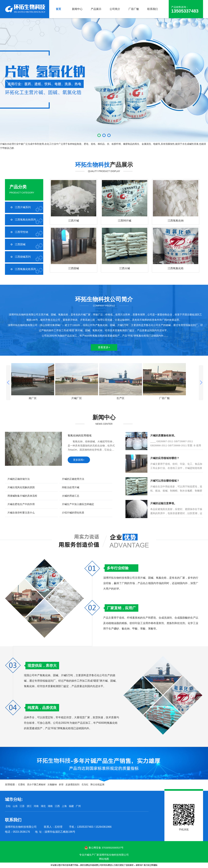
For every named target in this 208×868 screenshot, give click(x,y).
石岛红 (85, 784)
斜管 (61, 784)
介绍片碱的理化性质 (73, 513)
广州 (78, 806)
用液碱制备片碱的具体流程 (22, 496)
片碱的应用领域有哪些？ (165, 458)
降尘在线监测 (97, 784)
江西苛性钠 (21, 232)
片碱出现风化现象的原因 (21, 487)
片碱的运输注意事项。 (163, 503)
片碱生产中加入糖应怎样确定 (78, 504)
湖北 (43, 806)
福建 (71, 806)
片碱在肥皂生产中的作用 (21, 504)
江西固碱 (20, 244)
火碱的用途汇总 (71, 496)
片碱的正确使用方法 (73, 479)
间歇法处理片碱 (71, 487)
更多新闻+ (79, 460)
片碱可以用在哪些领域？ (165, 481)
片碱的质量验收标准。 (163, 435)
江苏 (22, 806)
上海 (64, 806)
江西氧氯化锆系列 (25, 269)
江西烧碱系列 (23, 257)
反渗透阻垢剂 (72, 784)
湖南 (50, 806)
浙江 (29, 806)
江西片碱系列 (23, 207)
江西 (57, 806)
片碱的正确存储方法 (19, 479)
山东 (15, 806)
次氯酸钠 (52, 784)
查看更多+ (104, 347)
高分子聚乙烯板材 (36, 784)
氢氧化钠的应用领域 (80, 435)
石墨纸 (21, 784)
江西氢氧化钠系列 (25, 220)
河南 (36, 806)
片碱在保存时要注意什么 (21, 513)
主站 (8, 806)
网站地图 (104, 859)
